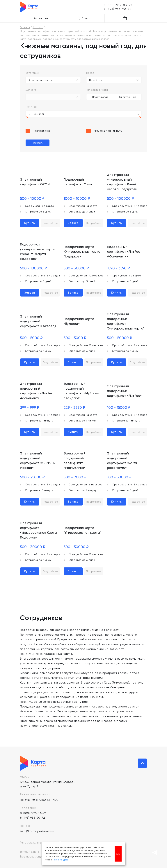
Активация (41, 18)
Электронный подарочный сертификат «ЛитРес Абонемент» (37, 391)
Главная (25, 27)
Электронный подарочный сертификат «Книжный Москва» (38, 460)
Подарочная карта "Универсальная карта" (82, 530)
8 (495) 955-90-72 (33, 818)
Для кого (31, 90)
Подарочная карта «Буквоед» (79, 321)
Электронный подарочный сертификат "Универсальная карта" (126, 321)
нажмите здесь (61, 860)
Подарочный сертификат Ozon (78, 182)
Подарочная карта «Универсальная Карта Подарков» (82, 251)
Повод (90, 73)
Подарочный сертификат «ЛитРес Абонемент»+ (124, 251)
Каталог (38, 27)
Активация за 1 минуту (108, 131)
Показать (38, 143)
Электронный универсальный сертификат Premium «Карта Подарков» (124, 182)
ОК (118, 854)
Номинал (31, 107)
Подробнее (50, 223)
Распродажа (41, 131)
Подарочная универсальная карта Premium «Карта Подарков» (38, 251)
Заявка (73, 223)
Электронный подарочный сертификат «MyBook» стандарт (81, 391)
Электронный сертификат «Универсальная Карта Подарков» (38, 530)
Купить (30, 223)
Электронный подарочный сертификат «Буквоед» (38, 321)
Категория (32, 73)
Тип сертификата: (97, 90)
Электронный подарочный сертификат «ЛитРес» (124, 391)
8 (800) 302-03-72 (33, 813)
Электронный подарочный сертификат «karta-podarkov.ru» (123, 460)
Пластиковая (100, 97)
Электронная (128, 97)
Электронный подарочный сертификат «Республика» (75, 460)
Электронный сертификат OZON (35, 182)
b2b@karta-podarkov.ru (37, 831)
